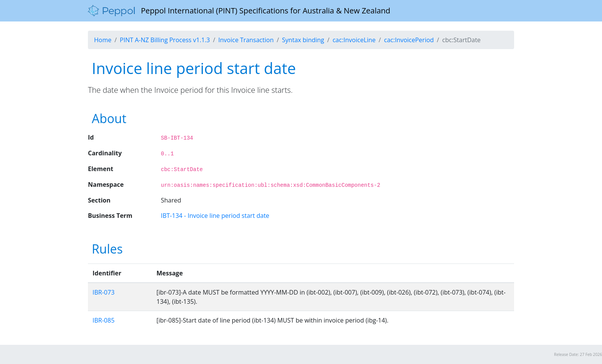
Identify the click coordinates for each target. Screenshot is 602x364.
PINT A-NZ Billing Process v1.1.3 (165, 40)
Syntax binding (303, 40)
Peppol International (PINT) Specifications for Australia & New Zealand (239, 11)
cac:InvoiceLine (354, 40)
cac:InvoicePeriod (409, 40)
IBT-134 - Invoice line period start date (215, 216)
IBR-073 (103, 292)
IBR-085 (103, 320)
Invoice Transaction (246, 40)
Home (103, 40)
